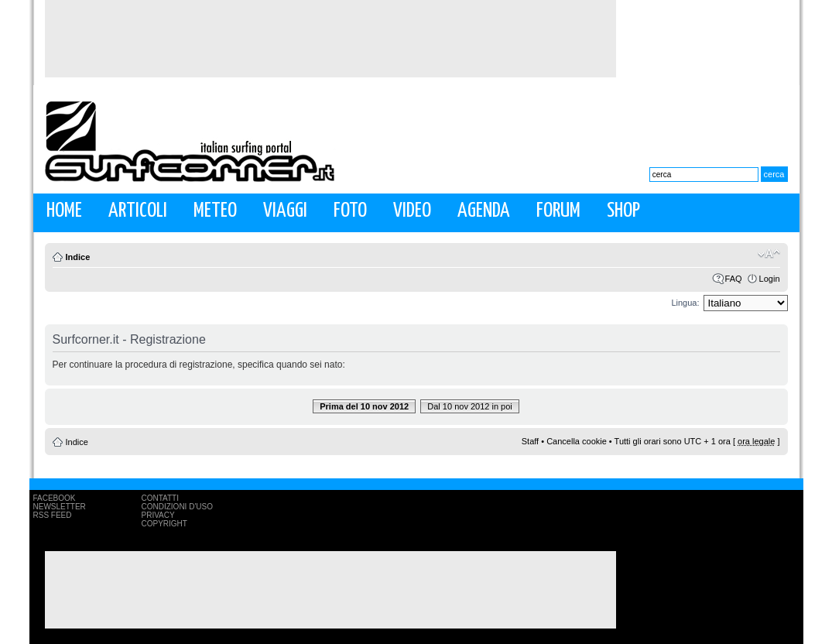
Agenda (484, 211)
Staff (530, 441)
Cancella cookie (577, 441)
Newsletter (60, 507)
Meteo (215, 211)
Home (64, 211)
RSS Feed (53, 515)
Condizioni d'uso (177, 507)
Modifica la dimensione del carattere (769, 254)
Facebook (55, 498)
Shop (623, 211)
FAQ (734, 279)
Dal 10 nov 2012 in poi (469, 406)
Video (412, 211)
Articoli (138, 211)
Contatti (161, 498)
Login (770, 279)
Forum (558, 211)
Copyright (164, 524)
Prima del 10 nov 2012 (364, 406)
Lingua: (685, 303)
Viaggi (285, 211)
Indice (78, 257)
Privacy (158, 515)
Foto (350, 211)
